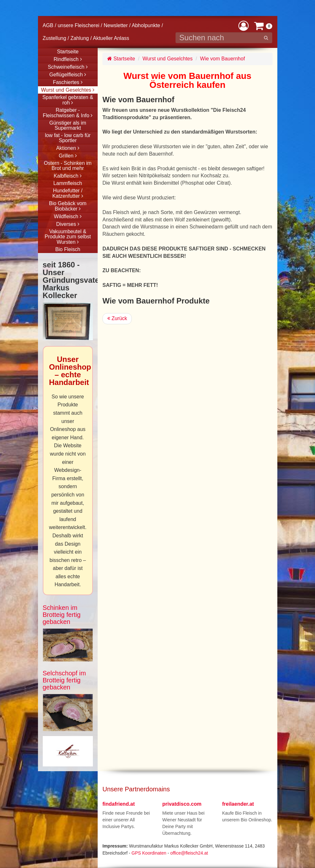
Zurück (117, 318)
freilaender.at (238, 804)
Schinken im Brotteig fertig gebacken (62, 615)
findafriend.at (119, 804)
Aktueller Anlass (111, 38)
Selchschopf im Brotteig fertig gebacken (64, 680)
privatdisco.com (182, 804)
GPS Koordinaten (149, 853)
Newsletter (116, 25)
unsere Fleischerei (79, 25)
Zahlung (80, 38)
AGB (48, 25)
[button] (244, 25)
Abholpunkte (146, 25)
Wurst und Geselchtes (167, 59)
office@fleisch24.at (189, 853)
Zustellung (55, 38)
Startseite (121, 59)
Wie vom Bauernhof (223, 59)
